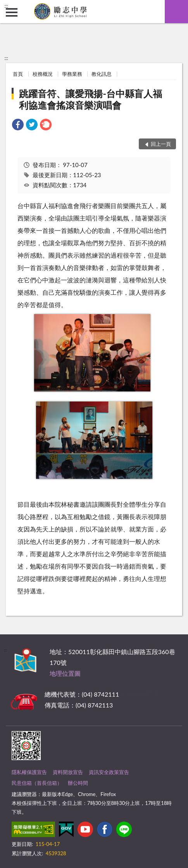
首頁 (18, 74)
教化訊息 (102, 74)
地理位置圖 (65, 673)
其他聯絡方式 (139, 694)
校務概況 (43, 74)
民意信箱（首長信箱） (37, 783)
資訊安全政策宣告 (109, 772)
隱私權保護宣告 (29, 772)
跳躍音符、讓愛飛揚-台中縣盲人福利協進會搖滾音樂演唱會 (91, 99)
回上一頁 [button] (161, 144)
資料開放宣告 (68, 772)
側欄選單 (12, 12)
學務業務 (72, 74)
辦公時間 (78, 783)
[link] (18, 126)
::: (6, 6)
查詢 (176, 12)
